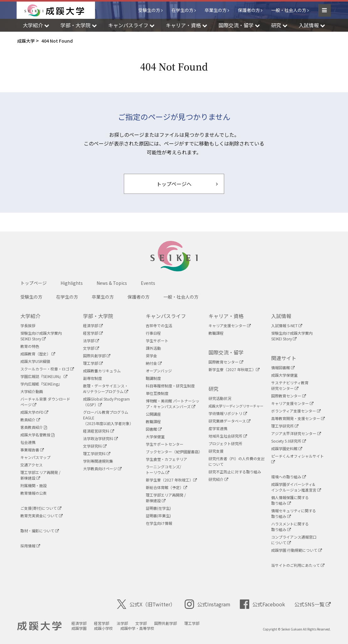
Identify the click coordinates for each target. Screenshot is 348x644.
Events (148, 283)
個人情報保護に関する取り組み (290, 500)
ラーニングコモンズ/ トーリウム (163, 469)
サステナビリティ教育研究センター (290, 385)
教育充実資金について (42, 516)
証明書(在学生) (158, 508)
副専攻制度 (92, 378)
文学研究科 (95, 446)
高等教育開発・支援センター (298, 418)
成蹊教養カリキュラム (102, 371)
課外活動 (153, 348)
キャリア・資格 (226, 316)
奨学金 (151, 356)
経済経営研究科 (99, 431)
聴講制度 (153, 378)
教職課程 (153, 421)
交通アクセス (32, 465)
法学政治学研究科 (100, 438)
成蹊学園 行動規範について (297, 550)
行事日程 (153, 333)
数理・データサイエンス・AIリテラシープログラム (106, 389)
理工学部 (93, 363)
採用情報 (30, 546)
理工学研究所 (285, 426)
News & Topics (112, 283)
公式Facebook (262, 604)
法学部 (91, 341)
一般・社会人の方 (289, 10)
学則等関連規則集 (98, 461)
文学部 (91, 348)
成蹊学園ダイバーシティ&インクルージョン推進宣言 (296, 487)
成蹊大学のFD (34, 412)
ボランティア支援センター (296, 411)
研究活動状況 (220, 398)
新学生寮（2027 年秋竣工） (171, 480)
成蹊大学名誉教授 (37, 435)
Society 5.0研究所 (289, 441)
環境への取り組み (289, 477)
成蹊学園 (79, 628)
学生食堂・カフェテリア (166, 459)
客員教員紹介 (34, 427)
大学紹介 (30, 316)
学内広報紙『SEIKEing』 (41, 384)
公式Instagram (208, 604)
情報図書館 (283, 367)
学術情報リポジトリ (228, 413)
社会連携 (28, 442)
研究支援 (216, 451)
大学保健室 (155, 436)
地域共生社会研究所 (228, 436)
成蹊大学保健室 (284, 375)
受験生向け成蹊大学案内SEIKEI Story (41, 336)
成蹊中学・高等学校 (137, 628)
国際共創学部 (97, 356)
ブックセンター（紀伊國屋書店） (174, 452)
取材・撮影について (40, 531)
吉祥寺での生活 (159, 325)
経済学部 (93, 325)
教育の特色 (30, 346)
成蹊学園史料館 (287, 448)
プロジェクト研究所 (225, 443)
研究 (214, 389)
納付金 (154, 363)
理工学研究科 (97, 453)
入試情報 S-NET (287, 325)
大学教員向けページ (102, 468)
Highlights (72, 283)
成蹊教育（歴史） (38, 354)
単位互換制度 (157, 393)
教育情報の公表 (34, 493)
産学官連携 (218, 428)
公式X (146, 604)
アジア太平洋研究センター (296, 433)
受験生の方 (149, 10)
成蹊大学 (39, 626)
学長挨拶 (28, 325)
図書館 (154, 429)
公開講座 (153, 414)
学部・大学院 (98, 316)
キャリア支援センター (230, 325)
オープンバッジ (159, 371)
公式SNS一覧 (313, 604)
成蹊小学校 (103, 628)
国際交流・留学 (226, 352)
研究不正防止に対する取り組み (235, 472)
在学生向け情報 (159, 523)
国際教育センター (226, 362)
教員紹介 (30, 420)
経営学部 (93, 333)
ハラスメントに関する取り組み (290, 527)
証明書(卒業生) (158, 516)
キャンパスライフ (166, 316)
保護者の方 (249, 10)
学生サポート (157, 341)
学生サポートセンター (165, 444)
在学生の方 (182, 10)
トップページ (34, 283)
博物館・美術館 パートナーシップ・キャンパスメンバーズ (173, 404)
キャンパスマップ (35, 457)
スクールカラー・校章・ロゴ (47, 369)
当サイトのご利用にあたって (298, 565)
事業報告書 (32, 450)
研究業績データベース (229, 421)
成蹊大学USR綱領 (35, 361)
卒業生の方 (216, 10)
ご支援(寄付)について (41, 508)
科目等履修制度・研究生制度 (170, 386)
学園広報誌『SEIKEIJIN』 (44, 376)
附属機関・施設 (34, 485)
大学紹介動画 (32, 391)
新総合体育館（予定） (166, 487)
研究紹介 (218, 479)
